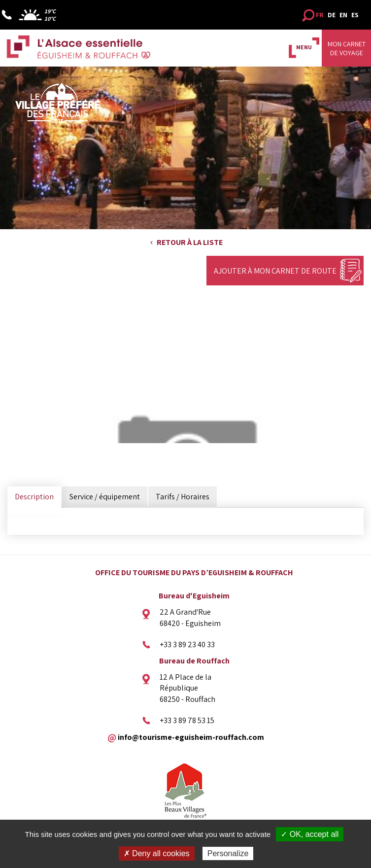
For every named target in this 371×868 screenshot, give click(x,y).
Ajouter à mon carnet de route (275, 271)
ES (355, 15)
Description (34, 497)
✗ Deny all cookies (157, 853)
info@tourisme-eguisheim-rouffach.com (191, 737)
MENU (304, 47)
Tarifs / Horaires (183, 497)
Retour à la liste (190, 242)
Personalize (228, 853)
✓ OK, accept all (310, 834)
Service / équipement (105, 497)
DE (332, 15)
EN (343, 15)
